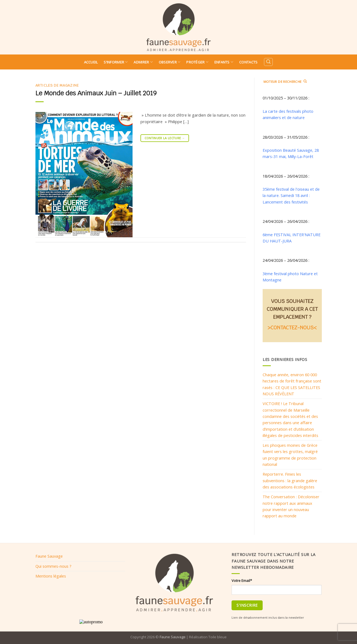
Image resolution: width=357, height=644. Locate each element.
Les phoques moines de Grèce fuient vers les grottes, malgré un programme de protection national (290, 455)
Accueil (91, 62)
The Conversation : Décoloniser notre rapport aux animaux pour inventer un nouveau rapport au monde (291, 506)
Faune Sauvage (49, 556)
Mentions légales (51, 576)
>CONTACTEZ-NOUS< (292, 328)
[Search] (268, 62)
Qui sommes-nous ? (53, 566)
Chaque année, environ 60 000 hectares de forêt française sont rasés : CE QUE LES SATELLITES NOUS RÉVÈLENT (292, 384)
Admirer (143, 62)
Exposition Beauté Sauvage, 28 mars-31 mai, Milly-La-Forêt (291, 153)
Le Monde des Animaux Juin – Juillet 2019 (96, 93)
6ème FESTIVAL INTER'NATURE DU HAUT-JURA (292, 238)
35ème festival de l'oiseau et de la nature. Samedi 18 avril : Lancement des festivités (291, 195)
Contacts (248, 62)
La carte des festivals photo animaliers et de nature (288, 114)
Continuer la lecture (165, 138)
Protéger (197, 62)
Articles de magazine (57, 85)
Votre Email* (242, 581)
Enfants (224, 62)
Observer (170, 62)
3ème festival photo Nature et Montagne (290, 277)
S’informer (116, 62)
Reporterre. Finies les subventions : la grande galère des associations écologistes (290, 480)
